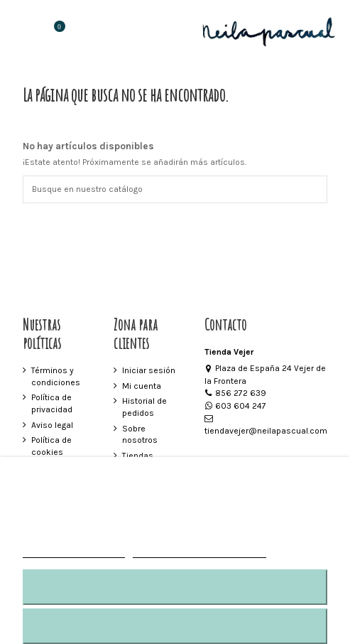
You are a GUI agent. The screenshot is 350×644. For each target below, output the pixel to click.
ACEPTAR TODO (175, 626)
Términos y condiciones (56, 376)
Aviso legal (52, 425)
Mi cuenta (142, 386)
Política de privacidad (52, 403)
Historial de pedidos (144, 407)
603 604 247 (236, 406)
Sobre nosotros (140, 435)
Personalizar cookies (199, 551)
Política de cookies (51, 446)
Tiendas (138, 456)
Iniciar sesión (149, 370)
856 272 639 (236, 393)
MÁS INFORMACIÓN (73, 551)
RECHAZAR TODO (175, 587)
